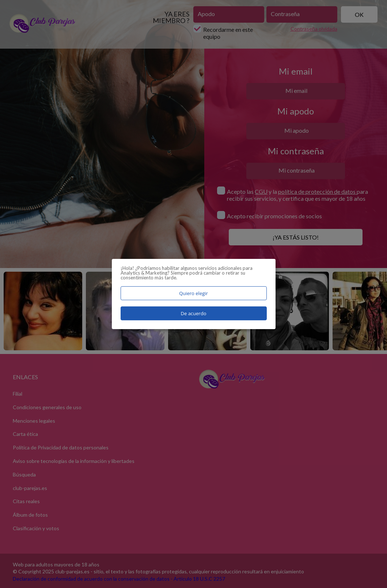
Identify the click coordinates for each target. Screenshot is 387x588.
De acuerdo (194, 313)
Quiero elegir (193, 293)
